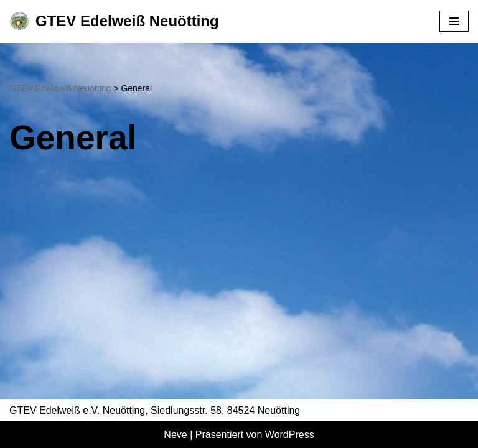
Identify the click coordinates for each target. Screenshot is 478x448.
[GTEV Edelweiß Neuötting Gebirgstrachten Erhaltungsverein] (114, 21)
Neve (175, 435)
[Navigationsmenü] (454, 21)
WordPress (290, 435)
